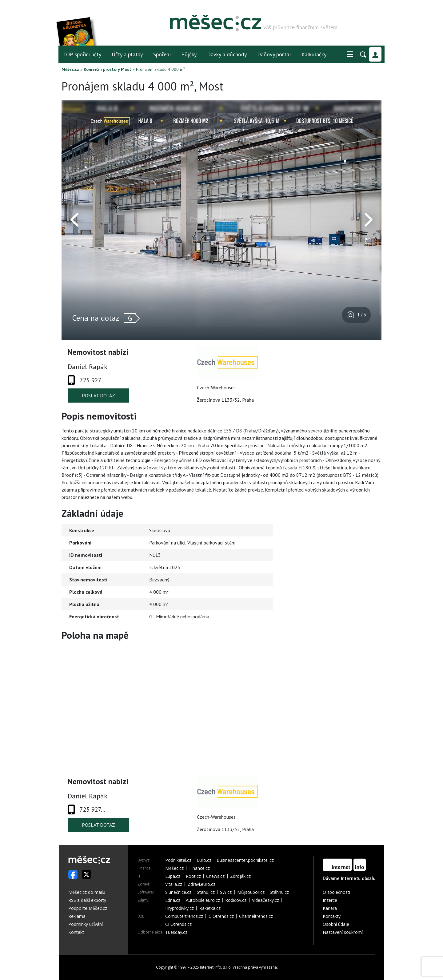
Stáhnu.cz (279, 892)
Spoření (162, 54)
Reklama (77, 916)
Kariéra (330, 908)
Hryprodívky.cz (180, 908)
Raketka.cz (210, 908)
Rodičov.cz (236, 900)
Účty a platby (127, 54)
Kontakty (332, 916)
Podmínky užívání (86, 924)
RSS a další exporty (87, 900)
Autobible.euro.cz (203, 900)
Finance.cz (200, 868)
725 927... (92, 380)
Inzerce (330, 900)
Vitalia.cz (174, 884)
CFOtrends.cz (178, 924)
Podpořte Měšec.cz (88, 908)
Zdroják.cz (240, 876)
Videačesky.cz (265, 900)
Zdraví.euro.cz (202, 884)
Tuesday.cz (176, 932)
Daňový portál (274, 54)
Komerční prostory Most (108, 69)
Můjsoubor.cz (251, 892)
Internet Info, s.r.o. (216, 967)
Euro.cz (204, 860)
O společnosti (336, 892)
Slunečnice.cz (178, 892)
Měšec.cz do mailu (87, 892)
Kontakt (76, 932)
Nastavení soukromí (343, 932)
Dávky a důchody (227, 54)
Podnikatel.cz (178, 860)
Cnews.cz (215, 876)
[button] (350, 54)
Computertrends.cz (184, 916)
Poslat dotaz (98, 396)
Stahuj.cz (206, 892)
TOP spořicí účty (82, 54)
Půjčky (189, 54)
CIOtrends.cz (221, 916)
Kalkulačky (314, 54)
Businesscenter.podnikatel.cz (245, 860)
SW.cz (226, 892)
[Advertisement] (343, 560)
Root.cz (193, 876)
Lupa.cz (173, 876)
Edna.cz (173, 900)
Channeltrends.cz (256, 916)
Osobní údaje (336, 924)
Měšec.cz (70, 69)
